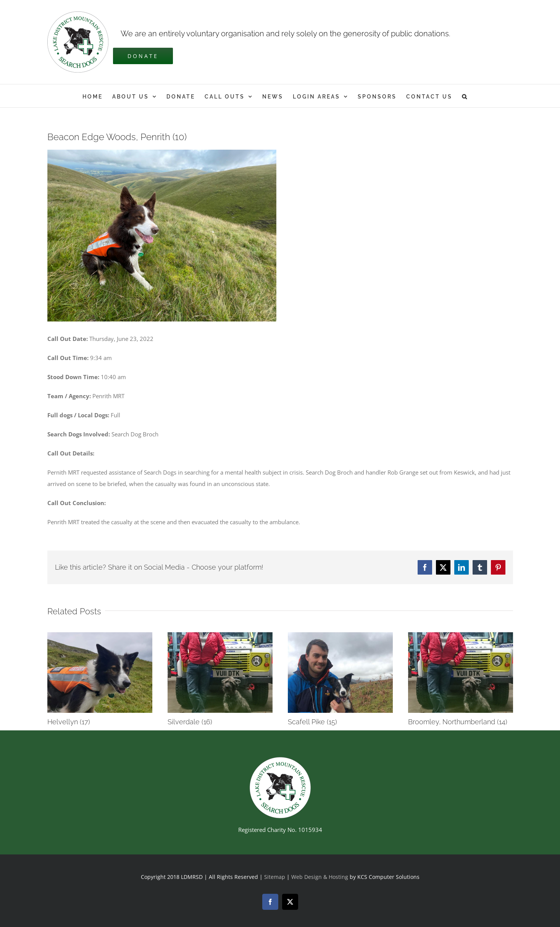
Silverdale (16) (190, 722)
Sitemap (275, 877)
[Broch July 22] (162, 236)
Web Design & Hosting (320, 877)
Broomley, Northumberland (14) (458, 722)
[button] (465, 96)
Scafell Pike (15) (312, 722)
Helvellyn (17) (69, 722)
